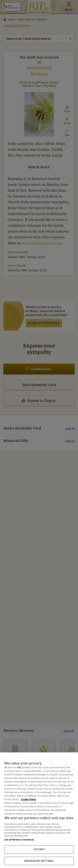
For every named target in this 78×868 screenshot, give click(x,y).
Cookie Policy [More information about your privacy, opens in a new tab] (29, 799)
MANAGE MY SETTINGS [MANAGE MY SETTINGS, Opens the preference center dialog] (39, 861)
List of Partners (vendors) (19, 840)
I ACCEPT (39, 849)
